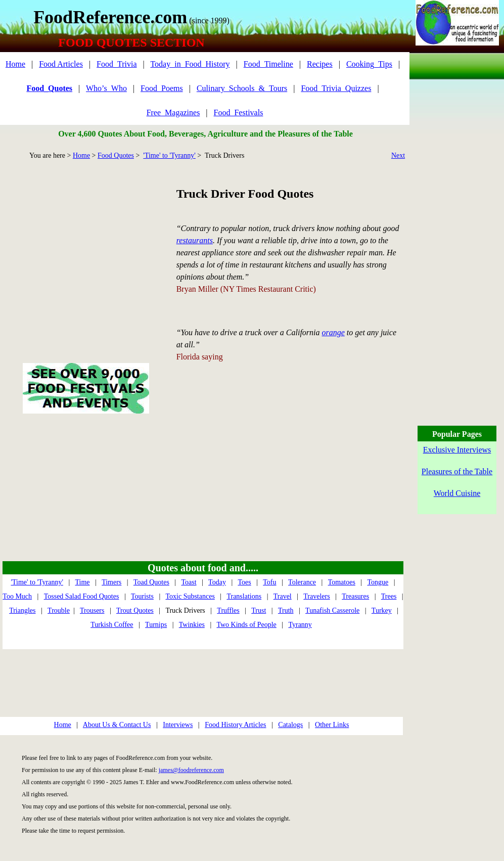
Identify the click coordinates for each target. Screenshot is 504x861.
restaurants (195, 240)
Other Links (332, 725)
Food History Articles (235, 725)
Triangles (22, 610)
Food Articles (61, 64)
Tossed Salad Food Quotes (82, 596)
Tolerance (302, 582)
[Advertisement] (86, 250)
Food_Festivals (239, 112)
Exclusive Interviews (457, 450)
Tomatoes (342, 582)
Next (398, 155)
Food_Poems (162, 88)
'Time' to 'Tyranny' (169, 155)
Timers (111, 582)
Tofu (269, 582)
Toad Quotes (151, 582)
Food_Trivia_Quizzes (336, 88)
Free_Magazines (173, 112)
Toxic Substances (190, 596)
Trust (259, 610)
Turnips (156, 625)
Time (83, 582)
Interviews (178, 725)
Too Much (17, 596)
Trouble (59, 610)
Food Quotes (116, 155)
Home (15, 64)
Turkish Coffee (112, 625)
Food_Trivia (117, 64)
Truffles (228, 610)
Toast (189, 582)
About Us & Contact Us (117, 725)
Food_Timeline (268, 64)
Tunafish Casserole (332, 610)
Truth (286, 610)
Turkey (382, 610)
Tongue (378, 582)
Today (217, 582)
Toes (244, 582)
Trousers (92, 610)
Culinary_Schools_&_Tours (242, 88)
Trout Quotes (135, 610)
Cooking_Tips (369, 64)
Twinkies (192, 625)
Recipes (320, 64)
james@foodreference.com (191, 770)
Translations (244, 596)
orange (333, 332)
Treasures (355, 596)
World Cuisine (457, 493)
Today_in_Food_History (190, 64)
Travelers (316, 596)
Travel (283, 596)
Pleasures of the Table (457, 471)
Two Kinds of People (246, 625)
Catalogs (290, 725)
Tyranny (300, 625)
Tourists (142, 596)
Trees (389, 596)
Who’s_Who (106, 88)
